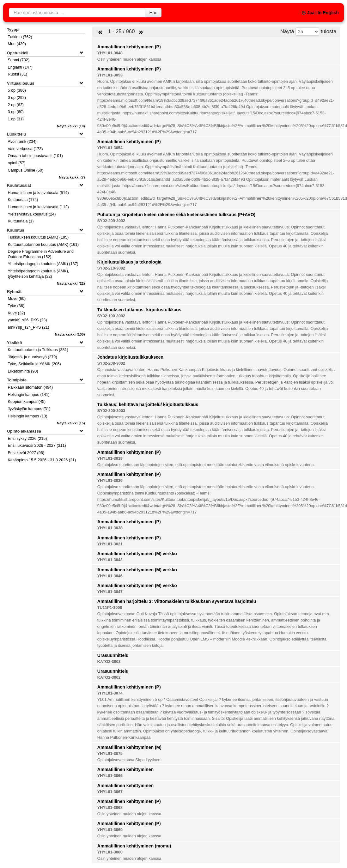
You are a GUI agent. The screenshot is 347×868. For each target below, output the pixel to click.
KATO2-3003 (109, 662)
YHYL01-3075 (110, 754)
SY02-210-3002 (111, 268)
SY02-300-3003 (111, 411)
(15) (71, 423)
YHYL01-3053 (110, 75)
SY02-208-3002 (111, 363)
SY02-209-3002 (111, 221)
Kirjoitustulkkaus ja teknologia (129, 262)
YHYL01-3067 (110, 792)
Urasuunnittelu (113, 655)
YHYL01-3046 (110, 576)
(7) (72, 177)
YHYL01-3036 (110, 481)
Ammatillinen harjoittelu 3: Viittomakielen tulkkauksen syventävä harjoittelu (177, 601)
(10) (71, 126)
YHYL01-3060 (110, 852)
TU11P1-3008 (110, 608)
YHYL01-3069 (110, 830)
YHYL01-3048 (110, 53)
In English (328, 13)
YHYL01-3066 (110, 776)
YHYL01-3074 (110, 693)
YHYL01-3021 (110, 544)
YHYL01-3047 (110, 592)
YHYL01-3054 (110, 148)
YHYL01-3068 (110, 808)
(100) (70, 334)
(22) (71, 283)
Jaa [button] (308, 13)
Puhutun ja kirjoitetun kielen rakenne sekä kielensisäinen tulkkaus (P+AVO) (176, 215)
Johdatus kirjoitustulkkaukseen (130, 357)
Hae (153, 13)
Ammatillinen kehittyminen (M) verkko (137, 554)
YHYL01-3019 (110, 458)
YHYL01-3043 (110, 560)
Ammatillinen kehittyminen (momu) (134, 846)
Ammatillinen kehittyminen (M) (129, 747)
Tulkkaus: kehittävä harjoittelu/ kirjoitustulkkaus (148, 404)
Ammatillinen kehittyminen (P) (129, 47)
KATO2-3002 (109, 677)
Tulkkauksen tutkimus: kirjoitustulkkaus (139, 310)
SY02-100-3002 (111, 316)
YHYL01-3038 (110, 528)
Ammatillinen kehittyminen (125, 769)
